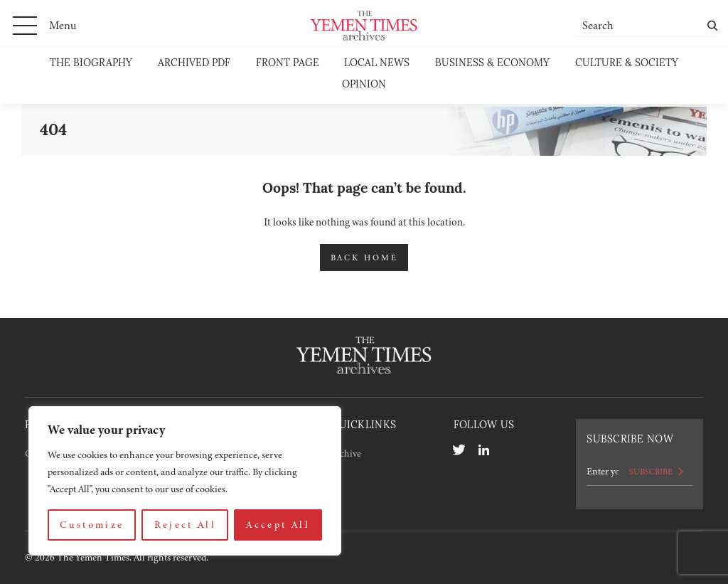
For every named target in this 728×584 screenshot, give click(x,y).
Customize (92, 525)
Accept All (278, 525)
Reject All (186, 525)
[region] (185, 481)
